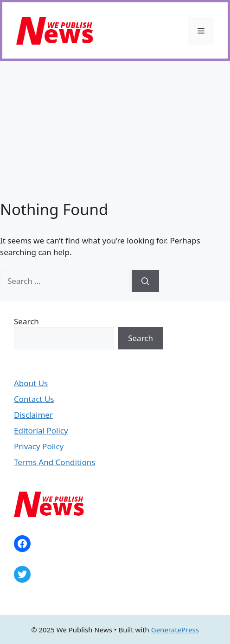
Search (26, 321)
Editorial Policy (41, 430)
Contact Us (34, 399)
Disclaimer (33, 415)
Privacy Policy (39, 446)
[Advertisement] (115, 131)
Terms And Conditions (54, 462)
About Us (31, 383)
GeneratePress (175, 630)
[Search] (145, 281)
